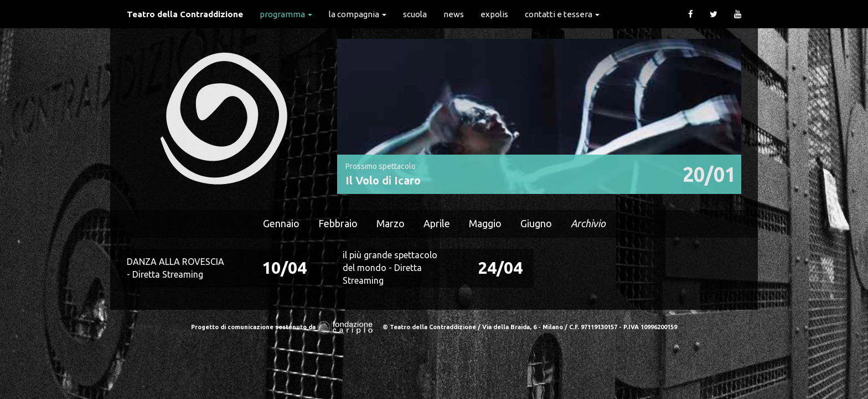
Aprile (437, 223)
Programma (286, 14)
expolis (494, 14)
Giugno (536, 223)
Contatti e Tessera (562, 14)
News (454, 14)
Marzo (391, 223)
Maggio (485, 223)
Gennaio (281, 223)
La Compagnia (358, 14)
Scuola (415, 14)
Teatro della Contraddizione (185, 14)
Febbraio (338, 223)
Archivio (588, 223)
